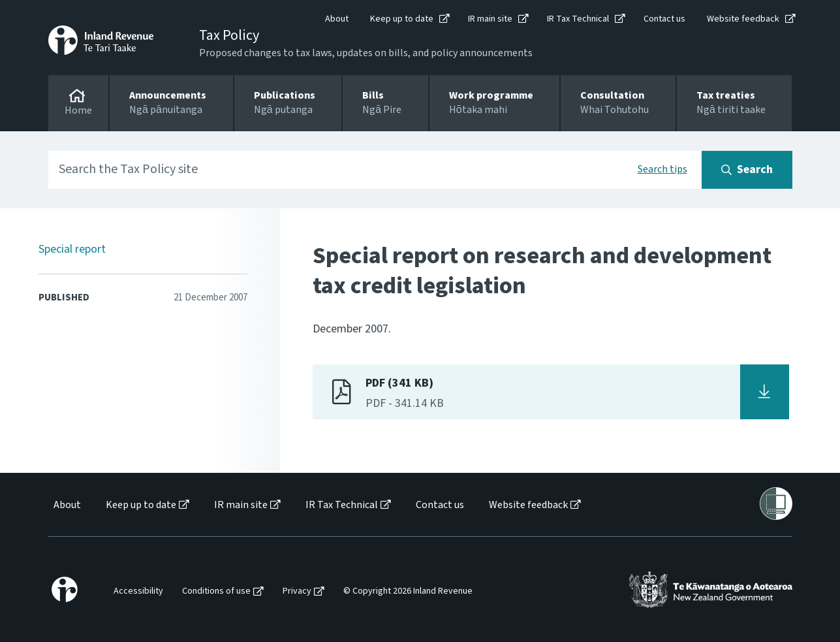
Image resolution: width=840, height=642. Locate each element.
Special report (72, 249)
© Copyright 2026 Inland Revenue (408, 591)
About (337, 19)
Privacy (297, 591)
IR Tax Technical (578, 19)
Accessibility (138, 591)
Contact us (664, 19)
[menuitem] (66, 505)
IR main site (490, 19)
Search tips (662, 169)
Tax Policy (229, 35)
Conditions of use (216, 591)
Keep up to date (402, 19)
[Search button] (747, 170)
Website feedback (743, 19)
